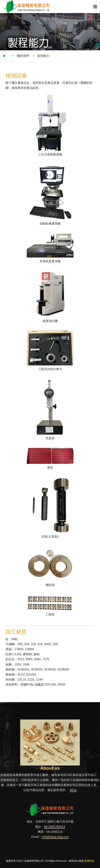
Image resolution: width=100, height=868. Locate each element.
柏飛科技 (89, 861)
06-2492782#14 (54, 827)
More (73, 790)
